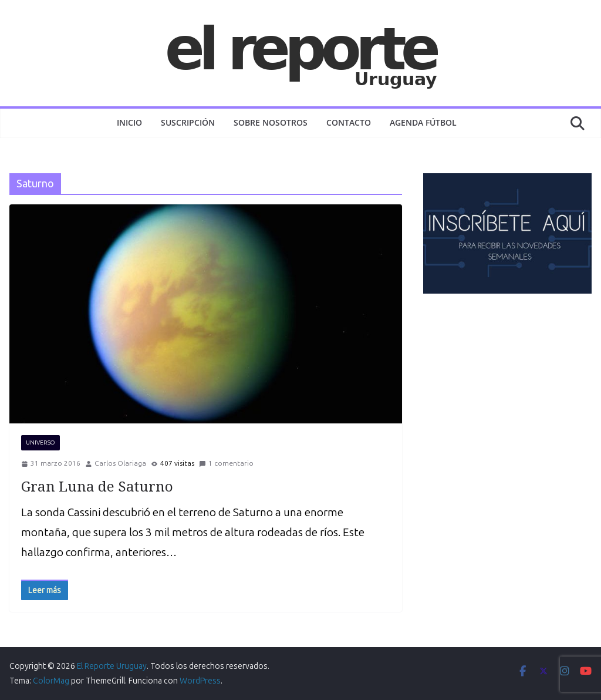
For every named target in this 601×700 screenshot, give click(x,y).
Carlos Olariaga (120, 463)
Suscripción (188, 122)
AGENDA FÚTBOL (423, 122)
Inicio (129, 122)
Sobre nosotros (271, 122)
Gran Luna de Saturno (97, 486)
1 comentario (226, 463)
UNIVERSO (40, 443)
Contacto (349, 122)
